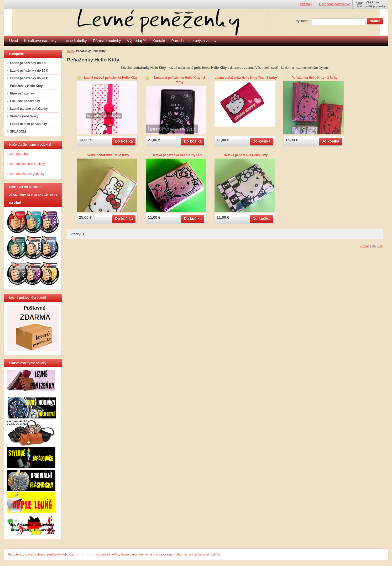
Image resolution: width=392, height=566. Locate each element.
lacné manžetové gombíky (163, 554)
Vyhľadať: (303, 21)
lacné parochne (132, 554)
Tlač (380, 246)
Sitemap (306, 4)
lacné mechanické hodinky (202, 554)
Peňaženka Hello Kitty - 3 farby (315, 78)
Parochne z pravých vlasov (194, 41)
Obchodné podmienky (334, 4)
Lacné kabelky (75, 41)
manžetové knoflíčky (108, 554)
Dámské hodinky (107, 41)
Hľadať (375, 21)
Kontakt (159, 41)
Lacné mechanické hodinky (26, 164)
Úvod (14, 41)
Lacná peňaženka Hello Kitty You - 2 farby (246, 78)
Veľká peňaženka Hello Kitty (108, 155)
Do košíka (124, 141)
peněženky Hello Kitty (61, 554)
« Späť (364, 246)
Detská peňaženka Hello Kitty (246, 155)
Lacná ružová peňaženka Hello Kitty (111, 78)
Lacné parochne (18, 154)
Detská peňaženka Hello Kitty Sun (177, 155)
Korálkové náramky (40, 41)
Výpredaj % (137, 41)
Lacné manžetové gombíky (26, 174)
